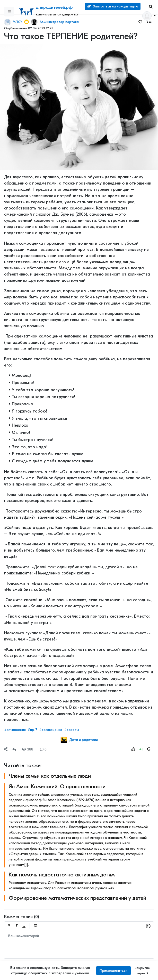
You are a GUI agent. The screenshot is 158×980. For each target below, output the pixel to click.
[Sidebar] (9, 12)
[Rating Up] (133, 749)
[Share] (6, 749)
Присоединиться (113, 971)
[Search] (151, 7)
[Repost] (14, 749)
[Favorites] (140, 22)
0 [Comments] (43, 749)
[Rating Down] (149, 749)
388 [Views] (28, 749)
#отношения (15, 730)
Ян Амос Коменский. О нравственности (57, 786)
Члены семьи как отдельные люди (50, 776)
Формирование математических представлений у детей (77, 898)
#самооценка (51, 730)
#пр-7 (33, 730)
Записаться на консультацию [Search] (113, 6)
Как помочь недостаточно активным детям (62, 875)
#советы (72, 730)
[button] (149, 22)
